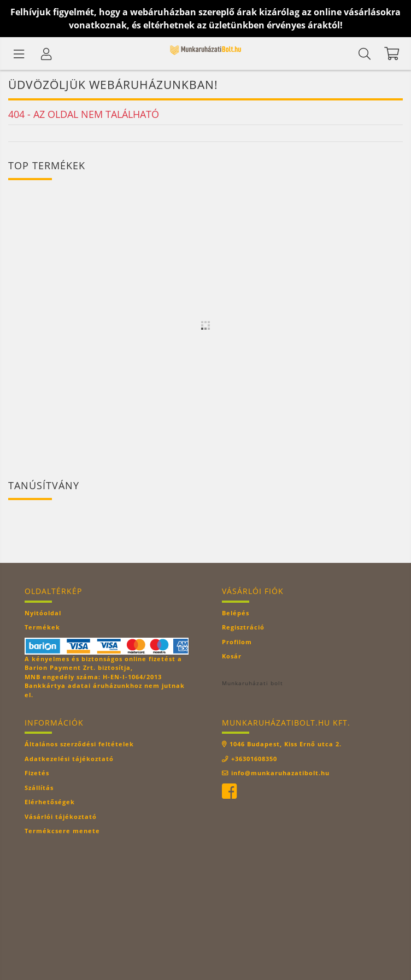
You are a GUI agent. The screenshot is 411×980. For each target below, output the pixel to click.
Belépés (236, 613)
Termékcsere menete (62, 831)
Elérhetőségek (50, 802)
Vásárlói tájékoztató (61, 816)
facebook (229, 792)
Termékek (42, 627)
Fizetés (37, 773)
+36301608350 (254, 759)
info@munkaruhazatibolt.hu (280, 773)
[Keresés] (365, 54)
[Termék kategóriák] (19, 54)
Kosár (232, 656)
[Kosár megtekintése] (392, 54)
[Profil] (46, 54)
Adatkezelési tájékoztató (69, 759)
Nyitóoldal (43, 613)
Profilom (237, 642)
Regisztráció (243, 627)
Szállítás (39, 788)
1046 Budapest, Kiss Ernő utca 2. (286, 744)
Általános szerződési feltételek (79, 744)
